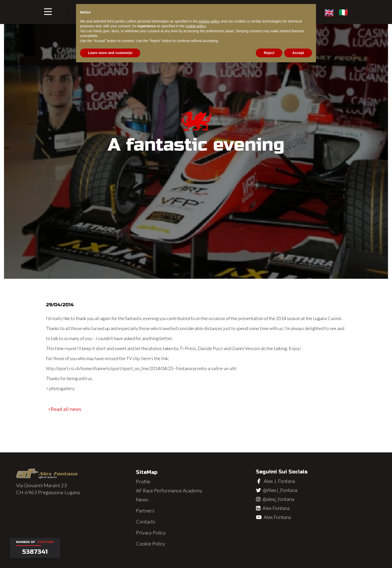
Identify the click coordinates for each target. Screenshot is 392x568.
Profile (143, 481)
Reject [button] (269, 53)
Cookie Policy (151, 543)
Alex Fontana (276, 508)
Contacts (146, 521)
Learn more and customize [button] (110, 53)
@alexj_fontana (278, 499)
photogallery (62, 388)
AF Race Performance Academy (169, 490)
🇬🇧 (329, 12)
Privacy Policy (151, 532)
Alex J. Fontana (279, 481)
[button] (48, 12)
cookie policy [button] (196, 26)
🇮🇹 (343, 12)
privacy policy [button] (209, 21)
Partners (145, 510)
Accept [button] (298, 53)
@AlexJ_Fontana (280, 490)
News (142, 499)
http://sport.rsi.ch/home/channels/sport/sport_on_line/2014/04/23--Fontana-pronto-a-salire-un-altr (141, 368)
